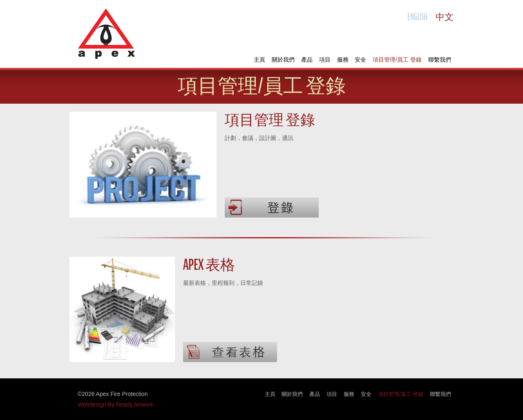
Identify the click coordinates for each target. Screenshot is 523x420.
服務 (343, 60)
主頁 (259, 60)
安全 (360, 60)
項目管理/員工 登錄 (397, 60)
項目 (325, 60)
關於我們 (283, 60)
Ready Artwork (135, 404)
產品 (307, 60)
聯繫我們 (440, 60)
